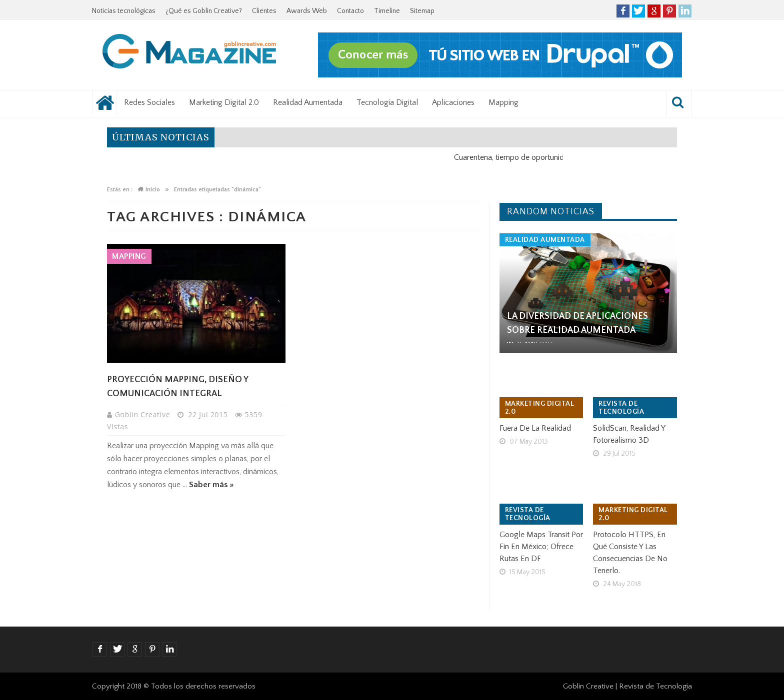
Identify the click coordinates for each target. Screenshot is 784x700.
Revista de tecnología (621, 408)
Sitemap (422, 11)
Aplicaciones (453, 102)
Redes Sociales (149, 102)
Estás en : (120, 190)
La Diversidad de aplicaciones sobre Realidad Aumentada (577, 323)
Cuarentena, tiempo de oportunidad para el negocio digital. (559, 157)
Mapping (503, 102)
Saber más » (211, 485)
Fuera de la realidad (535, 428)
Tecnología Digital (387, 102)
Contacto (350, 11)
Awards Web (307, 11)
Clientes (264, 11)
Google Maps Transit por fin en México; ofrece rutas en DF (541, 547)
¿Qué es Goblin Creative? (204, 11)
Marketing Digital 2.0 (224, 102)
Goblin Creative (144, 414)
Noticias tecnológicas (124, 11)
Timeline (387, 11)
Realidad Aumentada (308, 102)
